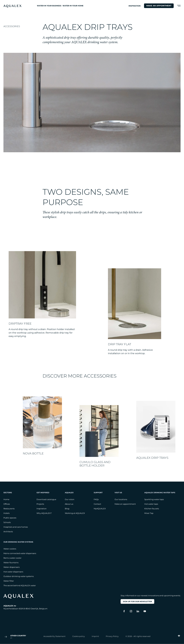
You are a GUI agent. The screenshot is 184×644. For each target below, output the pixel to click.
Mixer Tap (149, 513)
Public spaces (10, 518)
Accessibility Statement (54, 636)
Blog (67, 509)
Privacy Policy (112, 636)
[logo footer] (25, 596)
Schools (7, 522)
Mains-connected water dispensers (20, 553)
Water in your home (73, 6)
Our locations (121, 499)
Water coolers (10, 549)
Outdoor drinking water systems (19, 576)
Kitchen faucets (152, 509)
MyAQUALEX (100, 509)
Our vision (70, 499)
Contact (97, 504)
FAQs (96, 499)
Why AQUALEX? (44, 513)
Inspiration (135, 6)
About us (69, 504)
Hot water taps (151, 504)
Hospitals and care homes (16, 527)
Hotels (6, 513)
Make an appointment (159, 6)
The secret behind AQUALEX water (20, 585)
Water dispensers (11, 567)
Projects (40, 504)
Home (6, 499)
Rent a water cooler (12, 558)
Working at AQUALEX (75, 513)
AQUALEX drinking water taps (160, 493)
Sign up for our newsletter (137, 601)
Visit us (118, 493)
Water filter (9, 581)
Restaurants (9, 509)
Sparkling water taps (154, 499)
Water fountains (11, 562)
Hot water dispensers (13, 572)
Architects (8, 532)
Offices (7, 504)
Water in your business (49, 6)
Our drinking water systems (18, 542)
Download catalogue (46, 499)
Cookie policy (79, 636)
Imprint (95, 636)
